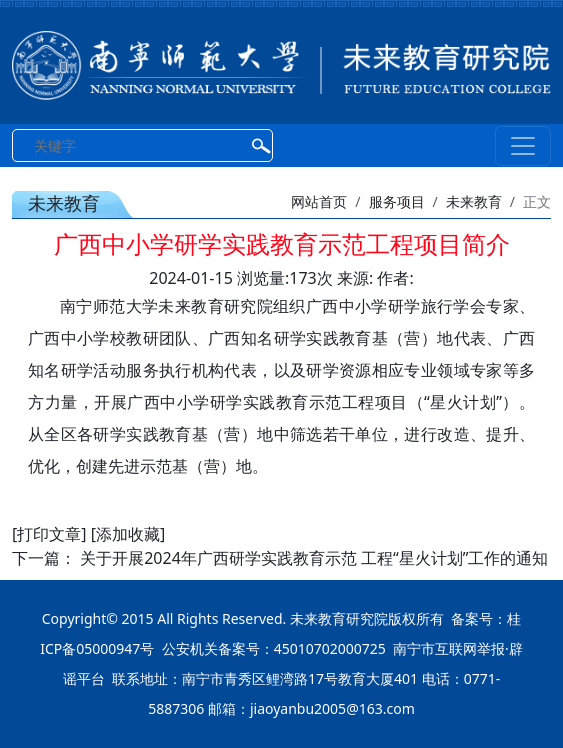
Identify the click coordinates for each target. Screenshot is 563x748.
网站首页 (319, 201)
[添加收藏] (128, 534)
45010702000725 (330, 648)
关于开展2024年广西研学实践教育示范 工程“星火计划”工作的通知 (314, 558)
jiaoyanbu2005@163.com (332, 708)
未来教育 (474, 201)
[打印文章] (49, 534)
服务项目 (397, 201)
